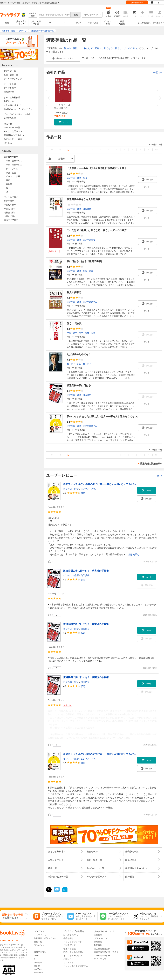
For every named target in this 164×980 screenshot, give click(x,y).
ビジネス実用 (108, 23)
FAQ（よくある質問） (74, 952)
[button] (63, 122)
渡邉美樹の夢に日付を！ (80, 385)
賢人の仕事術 (71, 48)
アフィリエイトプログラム (76, 966)
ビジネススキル (90, 302)
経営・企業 (88, 271)
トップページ (40, 935)
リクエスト (69, 962)
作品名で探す (10, 205)
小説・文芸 (93, 23)
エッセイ (87, 364)
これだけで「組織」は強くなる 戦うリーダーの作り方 (109, 48)
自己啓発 (87, 209)
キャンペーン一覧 (12, 128)
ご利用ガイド (158, 23)
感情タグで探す (11, 220)
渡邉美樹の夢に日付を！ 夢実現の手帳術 (86, 571)
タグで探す (9, 201)
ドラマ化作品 (10, 88)
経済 (85, 178)
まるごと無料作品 (12, 98)
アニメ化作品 (10, 84)
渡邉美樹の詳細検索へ (151, 464)
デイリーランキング (13, 79)
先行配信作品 (10, 118)
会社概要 (98, 935)
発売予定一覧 (10, 71)
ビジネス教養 (89, 240)
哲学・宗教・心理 (87, 333)
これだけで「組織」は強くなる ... (62, 108)
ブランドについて (102, 938)
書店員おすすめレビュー (15, 135)
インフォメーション (73, 956)
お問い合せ (69, 959)
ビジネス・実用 (13, 176)
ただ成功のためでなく (79, 354)
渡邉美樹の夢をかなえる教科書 (84, 199)
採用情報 (98, 942)
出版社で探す (10, 216)
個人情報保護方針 (102, 949)
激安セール (9, 101)
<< (52, 150)
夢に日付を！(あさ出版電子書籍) (84, 261)
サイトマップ (100, 959)
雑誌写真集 (122, 23)
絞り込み (33, 15)
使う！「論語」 (75, 323)
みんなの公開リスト (13, 131)
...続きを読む (133, 554)
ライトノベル (12, 169)
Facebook (39, 973)
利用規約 (98, 945)
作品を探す (69, 938)
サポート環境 (70, 949)
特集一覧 (8, 124)
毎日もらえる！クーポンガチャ (18, 109)
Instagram (39, 962)
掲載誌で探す (10, 213)
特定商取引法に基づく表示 (106, 952)
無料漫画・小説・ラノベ (45, 938)
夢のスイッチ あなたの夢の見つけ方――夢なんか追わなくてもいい (103, 416)
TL (64, 23)
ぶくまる (8, 143)
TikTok (37, 966)
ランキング (39, 945)
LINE (36, 956)
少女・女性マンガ (36, 23)
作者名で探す (10, 209)
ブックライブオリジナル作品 (17, 114)
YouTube (38, 969)
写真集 (9, 184)
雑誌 (8, 180)
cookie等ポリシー (102, 956)
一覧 (158, 73)
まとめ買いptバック (13, 105)
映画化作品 (9, 92)
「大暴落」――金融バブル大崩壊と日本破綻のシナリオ (97, 168)
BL (50, 23)
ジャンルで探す (11, 197)
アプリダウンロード (73, 942)
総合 (7, 23)
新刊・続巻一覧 (11, 75)
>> (156, 150)
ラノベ (79, 23)
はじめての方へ (144, 23)
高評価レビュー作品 (13, 139)
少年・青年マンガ (22, 23)
